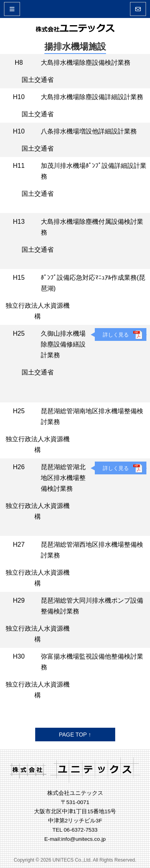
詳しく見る (116, 335)
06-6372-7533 (81, 830)
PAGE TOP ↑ (75, 735)
